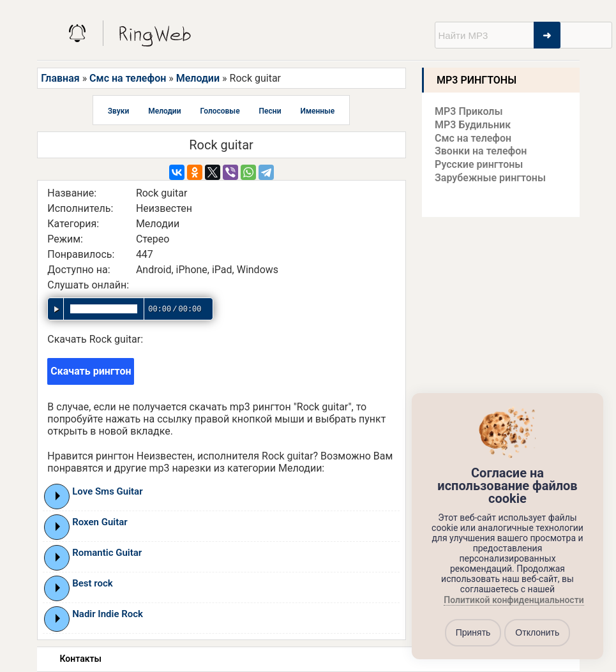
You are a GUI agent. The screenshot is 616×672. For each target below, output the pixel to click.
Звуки (119, 111)
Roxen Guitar (100, 522)
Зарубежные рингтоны (490, 178)
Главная (60, 78)
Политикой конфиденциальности (514, 600)
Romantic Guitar (107, 553)
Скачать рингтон (91, 371)
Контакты (81, 659)
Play (58, 496)
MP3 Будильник (473, 125)
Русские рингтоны (479, 164)
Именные (317, 111)
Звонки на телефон (481, 151)
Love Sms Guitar (107, 491)
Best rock (93, 583)
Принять (473, 632)
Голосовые (220, 111)
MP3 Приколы (469, 111)
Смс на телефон (128, 78)
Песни (270, 111)
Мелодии (198, 78)
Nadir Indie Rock (108, 614)
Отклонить (537, 632)
